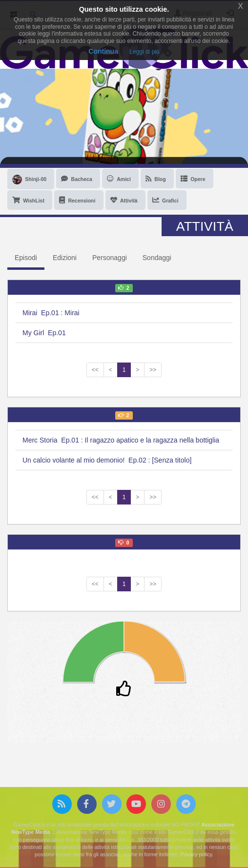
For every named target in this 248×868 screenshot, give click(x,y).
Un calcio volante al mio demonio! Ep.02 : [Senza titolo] (107, 460)
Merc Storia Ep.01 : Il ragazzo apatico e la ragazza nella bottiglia (121, 440)
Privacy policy (196, 854)
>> (153, 370)
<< (95, 370)
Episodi (26, 258)
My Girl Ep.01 (44, 333)
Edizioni (65, 258)
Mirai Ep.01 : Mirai (51, 313)
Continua (103, 51)
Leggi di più (144, 52)
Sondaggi (157, 258)
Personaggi (110, 258)
